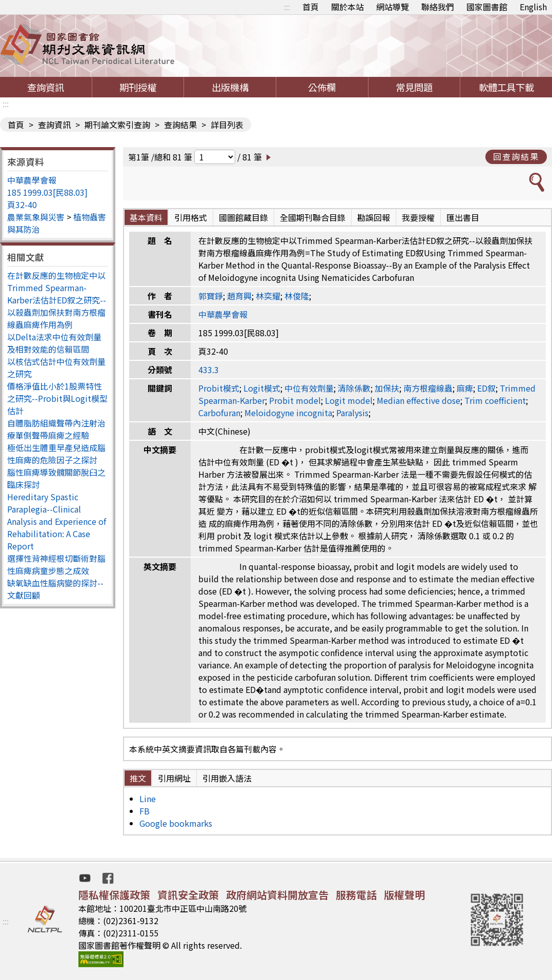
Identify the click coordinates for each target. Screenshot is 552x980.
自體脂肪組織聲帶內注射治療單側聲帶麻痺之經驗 (56, 429)
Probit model (295, 400)
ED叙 (486, 388)
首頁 (311, 7)
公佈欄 (322, 87)
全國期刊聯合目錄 (313, 217)
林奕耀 (268, 296)
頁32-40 (22, 205)
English (533, 7)
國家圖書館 (487, 7)
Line (148, 799)
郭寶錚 (211, 296)
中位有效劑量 (309, 388)
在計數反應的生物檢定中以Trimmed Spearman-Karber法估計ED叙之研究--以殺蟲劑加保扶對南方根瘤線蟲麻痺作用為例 (57, 300)
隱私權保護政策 (114, 895)
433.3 (209, 370)
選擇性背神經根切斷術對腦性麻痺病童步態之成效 (56, 564)
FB (145, 811)
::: (287, 7)
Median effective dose (418, 400)
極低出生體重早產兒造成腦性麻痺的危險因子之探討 (56, 454)
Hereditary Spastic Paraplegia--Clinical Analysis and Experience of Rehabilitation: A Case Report (57, 521)
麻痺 (465, 388)
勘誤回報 (374, 217)
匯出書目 (463, 217)
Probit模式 (219, 388)
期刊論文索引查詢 (117, 125)
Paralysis (352, 413)
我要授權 (418, 217)
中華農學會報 (32, 180)
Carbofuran (219, 413)
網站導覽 (393, 7)
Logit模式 (262, 388)
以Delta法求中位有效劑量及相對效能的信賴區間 (54, 343)
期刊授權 (138, 87)
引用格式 (191, 217)
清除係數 (354, 388)
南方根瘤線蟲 (428, 388)
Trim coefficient (495, 400)
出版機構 (230, 87)
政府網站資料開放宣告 (277, 895)
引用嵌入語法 (227, 778)
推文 (138, 778)
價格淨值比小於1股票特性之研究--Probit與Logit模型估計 (57, 398)
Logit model (349, 400)
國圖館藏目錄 (243, 217)
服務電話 (356, 895)
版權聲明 (404, 895)
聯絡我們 (438, 7)
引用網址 (174, 778)
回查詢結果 (516, 156)
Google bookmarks (176, 823)
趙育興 (239, 296)
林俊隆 (297, 296)
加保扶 (387, 388)
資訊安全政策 (188, 895)
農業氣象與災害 (36, 217)
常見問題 (414, 87)
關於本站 (347, 7)
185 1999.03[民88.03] (47, 192)
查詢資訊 (46, 87)
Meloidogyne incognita (288, 413)
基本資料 (146, 217)
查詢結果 (180, 125)
